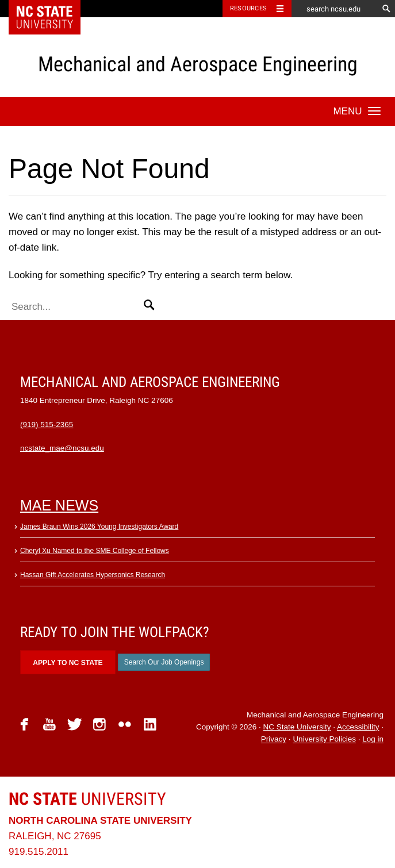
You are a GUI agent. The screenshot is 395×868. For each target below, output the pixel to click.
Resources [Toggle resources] (248, 8)
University (87, 799)
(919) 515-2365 (47, 425)
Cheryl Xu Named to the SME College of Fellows (95, 551)
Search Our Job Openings (164, 662)
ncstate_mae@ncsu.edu (62, 448)
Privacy (274, 740)
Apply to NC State (68, 663)
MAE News (59, 505)
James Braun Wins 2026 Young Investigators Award (99, 527)
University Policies (324, 740)
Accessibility (358, 727)
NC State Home (52, 9)
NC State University (297, 727)
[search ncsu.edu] (335, 9)
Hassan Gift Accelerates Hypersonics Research (93, 575)
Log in (373, 740)
